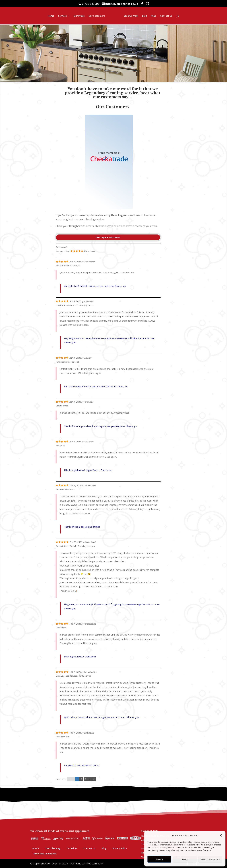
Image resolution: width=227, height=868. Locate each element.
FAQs (172, 16)
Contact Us (184, 16)
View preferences (210, 859)
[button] (221, 835)
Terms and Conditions (44, 854)
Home (33, 16)
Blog (163, 16)
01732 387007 (90, 4)
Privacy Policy (120, 848)
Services (44, 16)
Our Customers (78, 16)
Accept (159, 859)
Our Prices (61, 16)
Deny (185, 859)
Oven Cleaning (53, 848)
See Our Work (149, 16)
